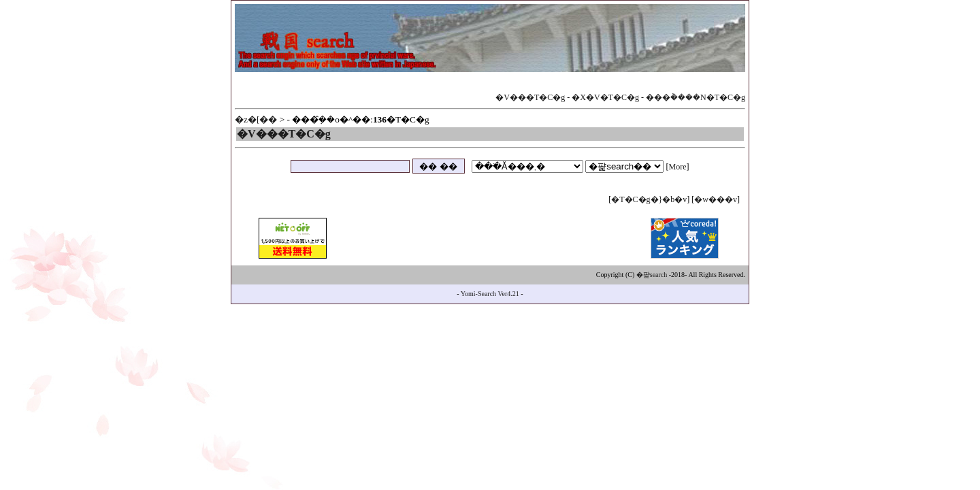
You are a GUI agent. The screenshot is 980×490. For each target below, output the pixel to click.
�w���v (716, 199)
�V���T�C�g (530, 97)
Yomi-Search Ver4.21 (490, 294)
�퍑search (652, 275)
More (678, 167)
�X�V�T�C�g (605, 97)
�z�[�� (256, 119)
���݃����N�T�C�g (696, 97)
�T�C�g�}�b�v (649, 199)
